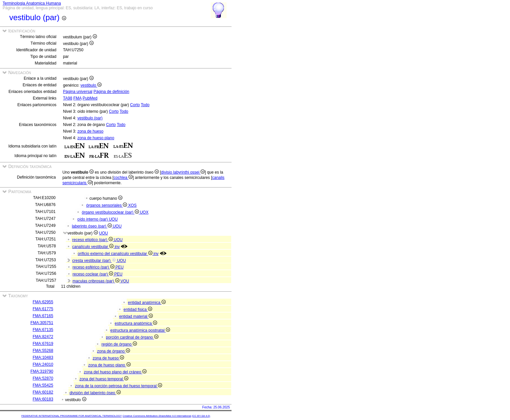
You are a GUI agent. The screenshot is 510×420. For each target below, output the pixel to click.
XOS (132, 205)
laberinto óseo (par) (92, 226)
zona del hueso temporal (104, 379)
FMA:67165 (43, 316)
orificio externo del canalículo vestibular (116, 254)
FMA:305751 (42, 323)
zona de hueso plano (96, 138)
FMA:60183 (43, 399)
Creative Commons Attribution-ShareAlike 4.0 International (157, 416)
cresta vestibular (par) (95, 261)
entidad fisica (138, 310)
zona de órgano (113, 351)
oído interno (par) (93, 219)
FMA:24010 (43, 364)
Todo (145, 105)
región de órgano (119, 344)
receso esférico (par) (94, 267)
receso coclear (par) (93, 274)
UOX (144, 212)
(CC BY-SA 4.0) (201, 416)
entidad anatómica (147, 303)
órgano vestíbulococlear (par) (111, 212)
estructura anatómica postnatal (140, 330)
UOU (113, 219)
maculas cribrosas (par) (96, 281)
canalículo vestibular (93, 247)
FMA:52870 (43, 378)
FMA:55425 (43, 385)
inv (117, 247)
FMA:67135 (43, 330)
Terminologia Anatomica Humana (32, 3)
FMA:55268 (43, 351)
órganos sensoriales (107, 205)
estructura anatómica (136, 323)
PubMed (90, 98)
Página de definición (111, 92)
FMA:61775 (43, 309)
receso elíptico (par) (93, 240)
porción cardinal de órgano (132, 337)
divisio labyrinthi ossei (183, 172)
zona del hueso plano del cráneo (115, 372)
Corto (135, 105)
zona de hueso (90, 131)
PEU (120, 267)
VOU (125, 281)
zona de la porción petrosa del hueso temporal (119, 386)
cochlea (123, 178)
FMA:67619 (43, 344)
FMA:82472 (43, 337)
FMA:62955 (43, 302)
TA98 (68, 98)
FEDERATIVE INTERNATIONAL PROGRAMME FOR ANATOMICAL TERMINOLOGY (72, 416)
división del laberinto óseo (95, 393)
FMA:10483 (43, 357)
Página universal (78, 92)
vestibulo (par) (90, 118)
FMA (78, 98)
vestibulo (91, 85)
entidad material (136, 316)
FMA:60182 (43, 392)
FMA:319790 (42, 371)
